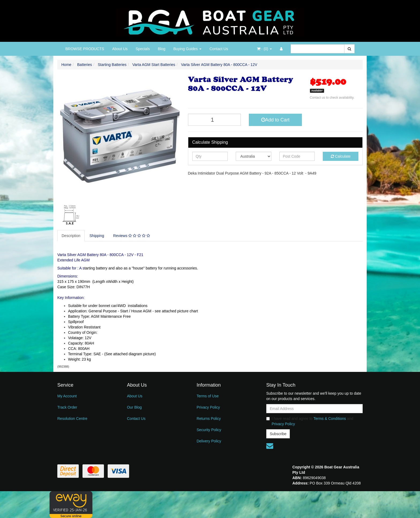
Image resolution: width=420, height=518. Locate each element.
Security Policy (209, 430)
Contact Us (219, 49)
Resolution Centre (72, 419)
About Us (120, 49)
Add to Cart (275, 120)
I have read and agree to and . (310, 421)
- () (264, 49)
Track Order (67, 407)
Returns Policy (209, 419)
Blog (162, 49)
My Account (67, 396)
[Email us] (270, 446)
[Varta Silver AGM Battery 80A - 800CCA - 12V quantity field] (215, 120)
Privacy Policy (208, 407)
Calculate (341, 156)
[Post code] (297, 156)
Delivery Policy (209, 441)
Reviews (132, 236)
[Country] (254, 156)
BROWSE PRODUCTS (85, 49)
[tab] (71, 236)
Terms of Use (208, 396)
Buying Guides (187, 49)
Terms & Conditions (330, 419)
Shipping (97, 236)
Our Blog (134, 407)
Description (71, 236)
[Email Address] (314, 409)
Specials (143, 49)
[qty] (210, 156)
